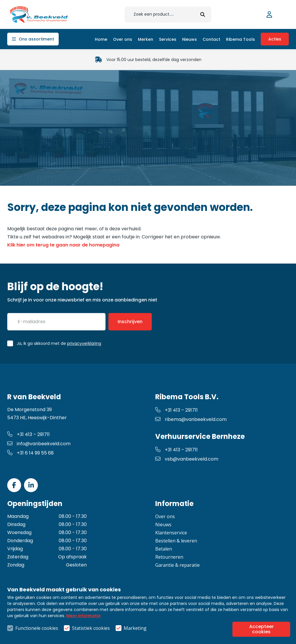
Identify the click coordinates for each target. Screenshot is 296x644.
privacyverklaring (84, 343)
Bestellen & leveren (176, 541)
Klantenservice (171, 533)
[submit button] (203, 15)
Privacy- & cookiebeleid (211, 619)
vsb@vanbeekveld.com (187, 459)
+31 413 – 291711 (28, 434)
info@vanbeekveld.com (39, 444)
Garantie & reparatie (177, 565)
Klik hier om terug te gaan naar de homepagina (63, 245)
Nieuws (163, 525)
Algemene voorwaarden (148, 619)
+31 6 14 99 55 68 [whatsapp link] (30, 453)
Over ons (165, 516)
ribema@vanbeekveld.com (191, 419)
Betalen (164, 549)
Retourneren (169, 557)
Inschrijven (130, 322)
